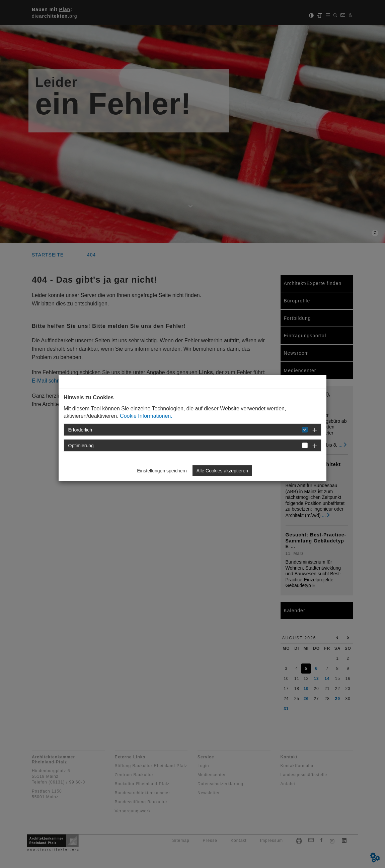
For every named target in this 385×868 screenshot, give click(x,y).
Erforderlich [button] (80, 430)
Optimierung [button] (81, 446)
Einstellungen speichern (162, 471)
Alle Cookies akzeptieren (222, 471)
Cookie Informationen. (146, 416)
